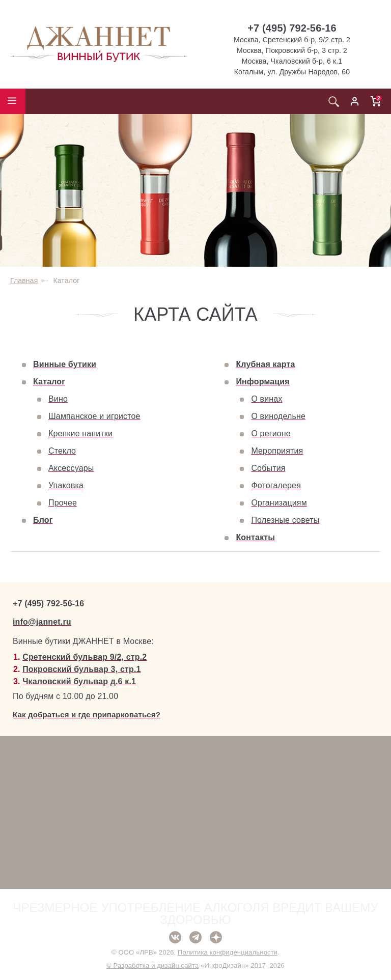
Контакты (255, 537)
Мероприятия (277, 451)
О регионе (271, 433)
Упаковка (66, 485)
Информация (262, 382)
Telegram (195, 937)
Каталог (49, 382)
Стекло (62, 451)
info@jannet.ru (42, 622)
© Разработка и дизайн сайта (152, 965)
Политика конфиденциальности (228, 952)
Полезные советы (285, 520)
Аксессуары (71, 468)
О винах (267, 399)
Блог (43, 520)
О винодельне (278, 416)
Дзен (216, 937)
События (268, 468)
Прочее (63, 503)
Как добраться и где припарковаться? (87, 715)
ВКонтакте (175, 937)
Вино (58, 399)
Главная (24, 281)
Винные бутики (65, 364)
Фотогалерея (276, 485)
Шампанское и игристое (94, 416)
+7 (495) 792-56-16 (292, 28)
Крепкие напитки (80, 433)
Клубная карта (265, 364)
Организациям (279, 503)
